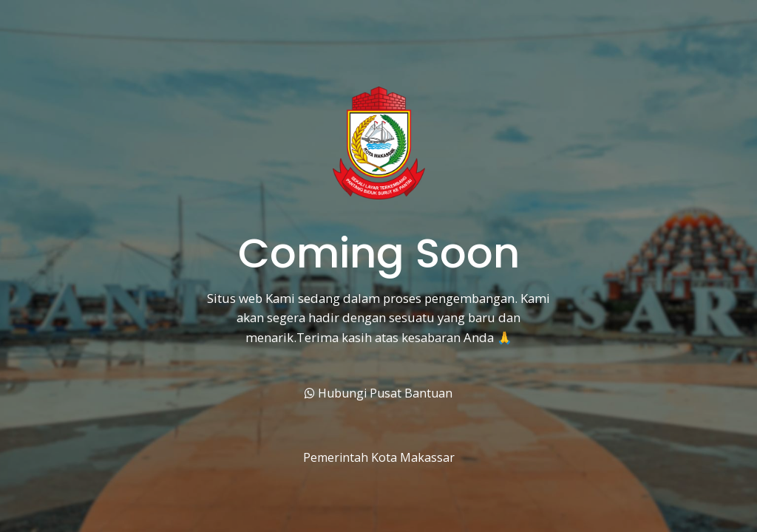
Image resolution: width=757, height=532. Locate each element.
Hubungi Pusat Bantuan (378, 393)
